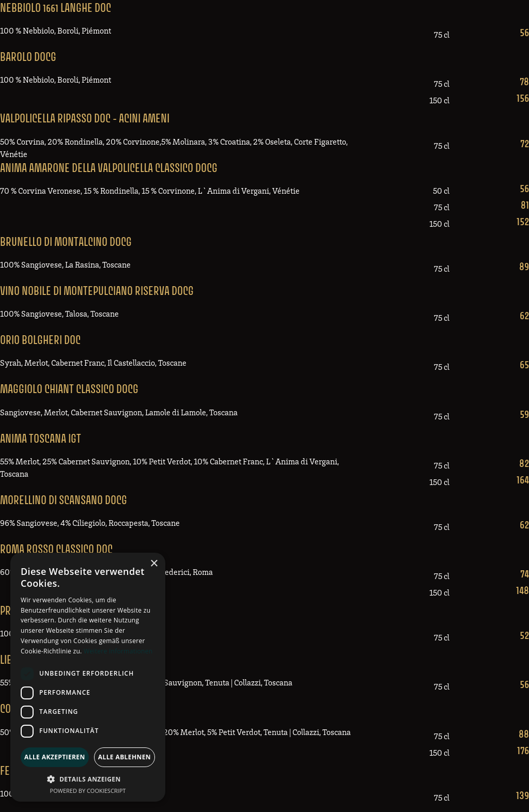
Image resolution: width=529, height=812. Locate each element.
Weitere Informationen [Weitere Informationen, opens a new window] (118, 651)
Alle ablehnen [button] (125, 757)
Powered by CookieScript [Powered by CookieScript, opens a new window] (88, 791)
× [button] (154, 564)
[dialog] (88, 677)
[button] (88, 779)
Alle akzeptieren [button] (55, 757)
